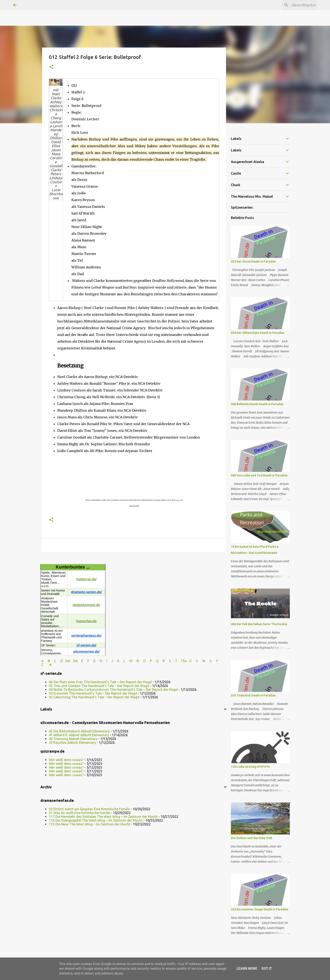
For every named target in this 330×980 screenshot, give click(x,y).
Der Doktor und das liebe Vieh (252, 838)
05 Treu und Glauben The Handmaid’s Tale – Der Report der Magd (99, 686)
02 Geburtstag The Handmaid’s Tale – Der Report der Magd (94, 697)
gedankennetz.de (86, 605)
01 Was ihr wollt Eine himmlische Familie (79, 813)
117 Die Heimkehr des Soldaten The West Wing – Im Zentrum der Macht (103, 817)
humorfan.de (86, 621)
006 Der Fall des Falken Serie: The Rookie (259, 624)
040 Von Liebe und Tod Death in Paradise (259, 475)
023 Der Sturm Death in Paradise (253, 261)
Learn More (247, 969)
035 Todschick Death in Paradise (253, 695)
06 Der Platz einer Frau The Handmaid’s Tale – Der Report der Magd (100, 682)
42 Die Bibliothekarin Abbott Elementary (79, 731)
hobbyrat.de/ (86, 579)
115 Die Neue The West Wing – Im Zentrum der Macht (89, 824)
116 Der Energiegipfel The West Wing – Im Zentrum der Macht (96, 820)
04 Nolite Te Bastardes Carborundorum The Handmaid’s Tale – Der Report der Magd (113, 690)
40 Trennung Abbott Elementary (73, 739)
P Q (155, 661)
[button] (51, 67)
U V (194, 661)
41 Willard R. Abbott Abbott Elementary (79, 735)
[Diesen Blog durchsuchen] (295, 5)
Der (68, 661)
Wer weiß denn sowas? (66, 760)
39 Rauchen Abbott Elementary (72, 743)
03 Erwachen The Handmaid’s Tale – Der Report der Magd (93, 693)
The (184, 661)
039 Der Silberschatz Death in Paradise (258, 333)
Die (75, 661)
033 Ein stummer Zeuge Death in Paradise (259, 909)
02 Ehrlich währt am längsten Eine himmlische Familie (89, 809)
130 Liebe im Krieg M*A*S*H (250, 767)
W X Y (211, 661)
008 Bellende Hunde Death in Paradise (257, 404)
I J (110, 661)
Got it (267, 969)
